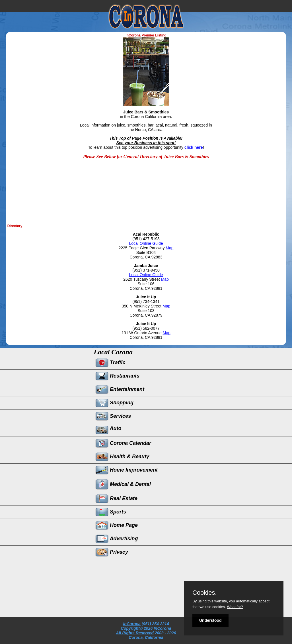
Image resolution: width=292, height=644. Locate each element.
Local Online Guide (146, 243)
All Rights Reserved (135, 633)
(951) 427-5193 (146, 239)
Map (169, 248)
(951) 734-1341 (146, 301)
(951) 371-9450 (146, 270)
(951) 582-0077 (146, 328)
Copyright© (132, 628)
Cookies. (205, 593)
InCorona (132, 624)
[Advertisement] (118, 205)
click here (194, 147)
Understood (210, 620)
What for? (235, 607)
